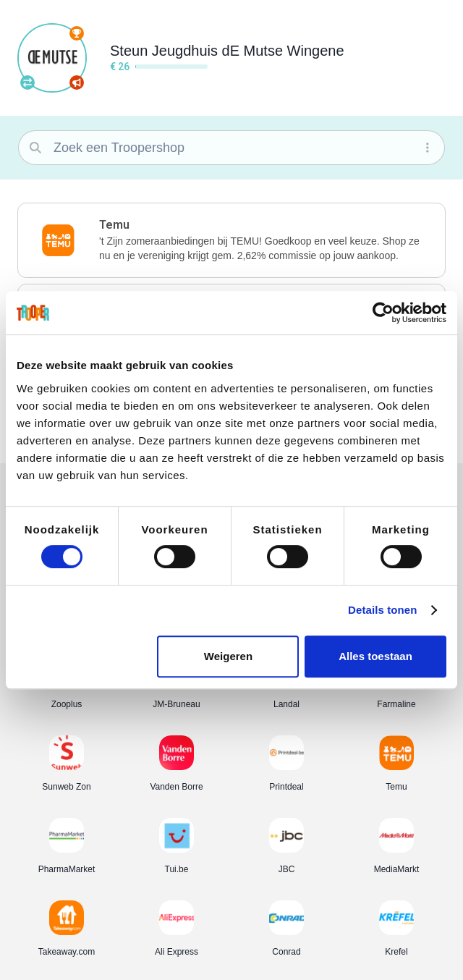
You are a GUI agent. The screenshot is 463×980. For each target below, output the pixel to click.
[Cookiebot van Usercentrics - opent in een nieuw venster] (383, 313)
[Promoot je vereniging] (77, 83)
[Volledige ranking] (77, 33)
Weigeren (228, 656)
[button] (231, 240)
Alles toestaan (375, 656)
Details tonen (382, 610)
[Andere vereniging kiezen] (27, 83)
